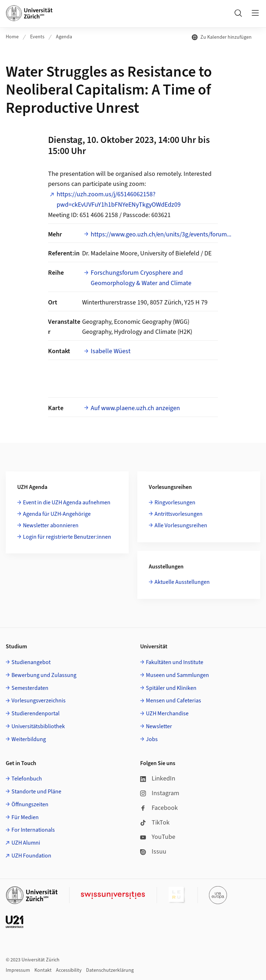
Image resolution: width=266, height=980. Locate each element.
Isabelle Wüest (111, 351)
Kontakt (43, 970)
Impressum (18, 970)
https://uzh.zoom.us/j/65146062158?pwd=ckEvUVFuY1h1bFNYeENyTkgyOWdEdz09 (119, 200)
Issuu (153, 852)
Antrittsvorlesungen (179, 514)
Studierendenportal (35, 714)
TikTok (155, 823)
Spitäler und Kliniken (171, 688)
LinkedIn (158, 779)
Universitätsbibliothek (38, 726)
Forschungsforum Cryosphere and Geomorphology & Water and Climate (141, 278)
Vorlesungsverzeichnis (39, 701)
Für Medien (25, 817)
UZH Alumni (26, 843)
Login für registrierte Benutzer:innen (67, 537)
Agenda (64, 37)
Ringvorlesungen (175, 503)
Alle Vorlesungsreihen (181, 525)
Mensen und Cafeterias (174, 701)
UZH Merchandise (167, 714)
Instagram (160, 793)
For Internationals (33, 830)
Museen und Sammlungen (177, 675)
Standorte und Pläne (36, 792)
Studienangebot (31, 662)
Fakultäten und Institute (175, 662)
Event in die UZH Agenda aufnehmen (67, 503)
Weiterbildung (29, 739)
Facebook (159, 808)
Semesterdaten (30, 688)
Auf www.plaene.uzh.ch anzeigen (135, 408)
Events (37, 37)
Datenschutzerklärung (110, 970)
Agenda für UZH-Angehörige (57, 514)
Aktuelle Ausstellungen (182, 582)
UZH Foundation (31, 856)
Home (12, 37)
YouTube (158, 837)
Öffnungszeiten (30, 804)
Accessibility (69, 970)
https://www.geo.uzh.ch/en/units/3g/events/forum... (161, 234)
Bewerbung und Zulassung (44, 675)
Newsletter (159, 726)
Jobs (152, 739)
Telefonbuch (27, 779)
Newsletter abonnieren (51, 525)
